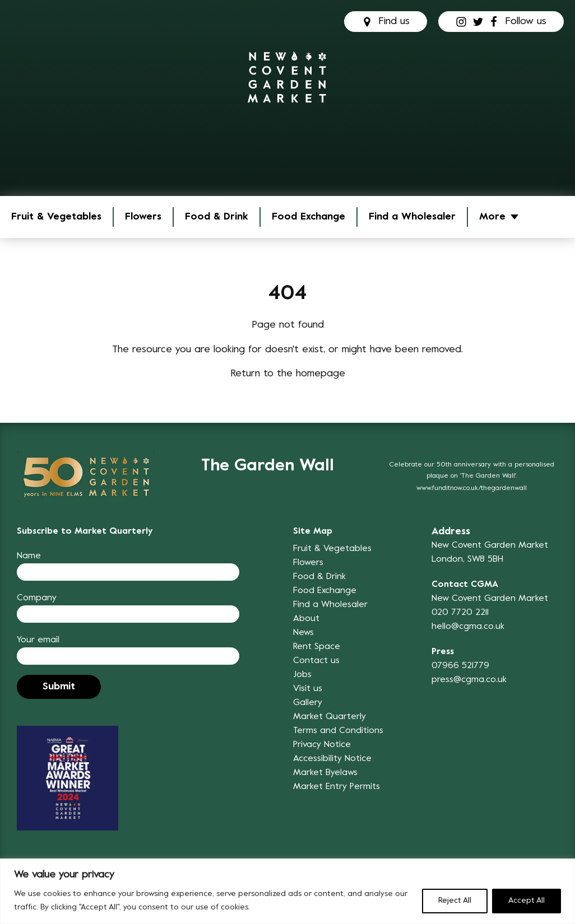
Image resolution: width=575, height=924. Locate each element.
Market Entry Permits (337, 787)
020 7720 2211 (460, 613)
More (492, 217)
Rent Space (317, 647)
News (303, 633)
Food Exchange (309, 217)
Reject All (455, 901)
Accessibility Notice (332, 759)
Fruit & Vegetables (56, 217)
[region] (287, 891)
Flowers (143, 217)
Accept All (527, 901)
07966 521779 (460, 666)
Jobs (302, 675)
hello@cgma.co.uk (468, 627)
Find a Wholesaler (412, 217)
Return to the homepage (288, 374)
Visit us (308, 689)
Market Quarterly (330, 717)
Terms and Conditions (338, 731)
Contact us (316, 661)
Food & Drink (217, 217)
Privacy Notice (322, 745)
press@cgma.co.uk (469, 680)
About (306, 619)
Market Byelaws (325, 773)
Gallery (308, 703)
